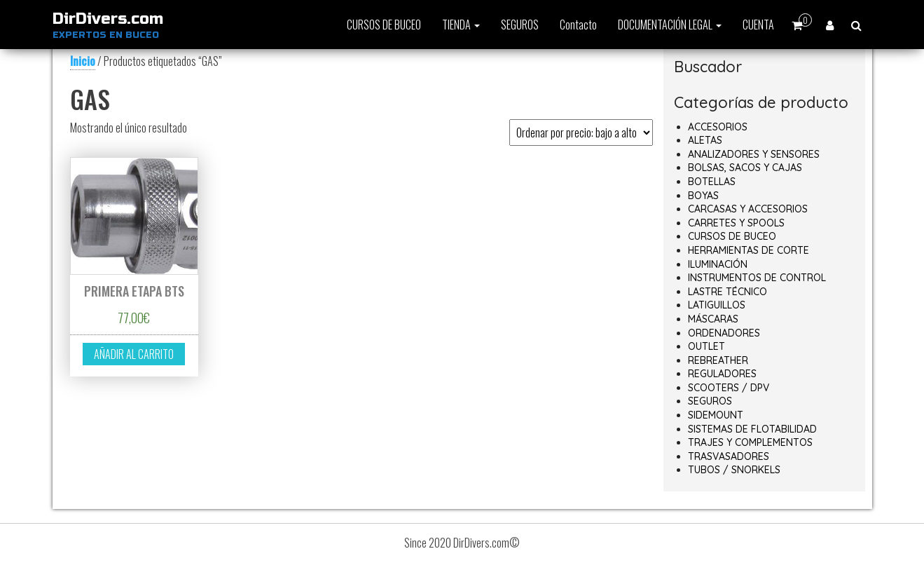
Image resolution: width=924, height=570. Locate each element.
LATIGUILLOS (717, 305)
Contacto (578, 25)
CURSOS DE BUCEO (384, 25)
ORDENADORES (724, 333)
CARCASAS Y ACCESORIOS (748, 209)
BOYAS (703, 196)
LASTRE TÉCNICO (728, 292)
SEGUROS (520, 25)
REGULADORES (722, 374)
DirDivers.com (108, 19)
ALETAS (705, 140)
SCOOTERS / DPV (729, 388)
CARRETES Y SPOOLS (736, 223)
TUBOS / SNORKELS (734, 470)
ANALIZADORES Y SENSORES (754, 154)
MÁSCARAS (713, 319)
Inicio (83, 61)
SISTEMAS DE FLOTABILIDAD (752, 429)
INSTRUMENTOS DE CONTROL (757, 278)
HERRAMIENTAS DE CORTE (749, 250)
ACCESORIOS (718, 127)
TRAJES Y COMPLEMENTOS (750, 442)
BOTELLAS (712, 182)
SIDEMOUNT (716, 415)
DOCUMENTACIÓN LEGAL (670, 25)
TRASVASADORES (729, 456)
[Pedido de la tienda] (581, 133)
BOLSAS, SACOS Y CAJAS (745, 168)
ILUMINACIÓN (718, 264)
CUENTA (758, 25)
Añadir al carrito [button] (134, 354)
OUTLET (706, 346)
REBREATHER (718, 360)
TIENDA (461, 25)
